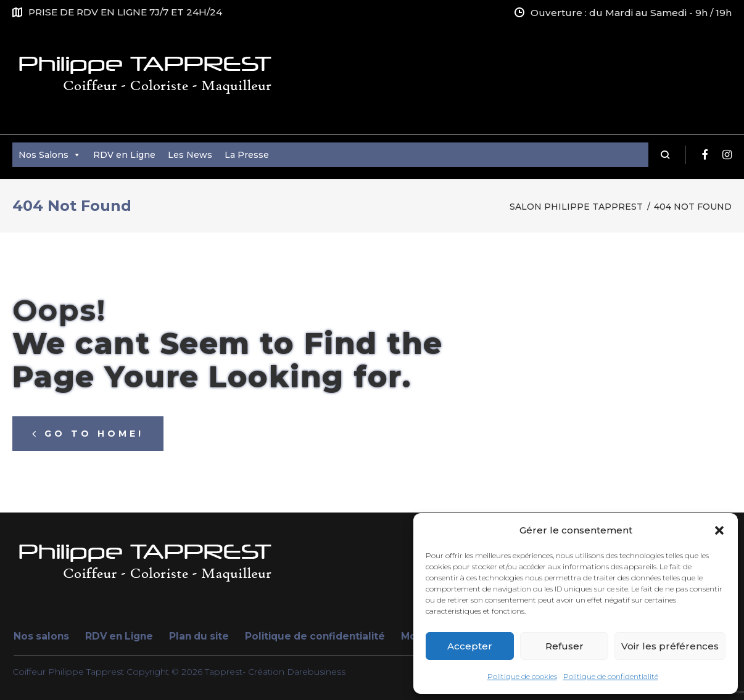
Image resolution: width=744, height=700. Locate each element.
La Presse (247, 155)
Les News (190, 155)
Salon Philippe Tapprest (576, 207)
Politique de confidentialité (611, 676)
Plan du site (199, 636)
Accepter (470, 646)
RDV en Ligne (124, 155)
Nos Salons (50, 155)
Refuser (564, 646)
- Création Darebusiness (294, 672)
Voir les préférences (670, 646)
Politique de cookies (522, 676)
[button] (719, 530)
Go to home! (88, 434)
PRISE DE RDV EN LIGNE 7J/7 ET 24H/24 (125, 12)
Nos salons (41, 636)
